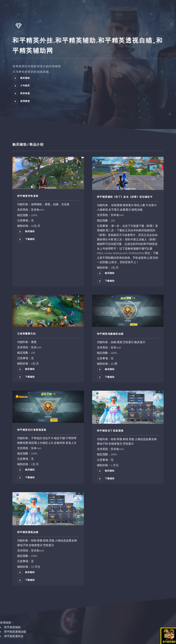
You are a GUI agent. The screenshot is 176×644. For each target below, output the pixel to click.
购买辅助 (25, 78)
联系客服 (25, 93)
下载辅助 (30, 239)
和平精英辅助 (12, 627)
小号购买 (25, 86)
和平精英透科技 (14, 636)
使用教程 (25, 101)
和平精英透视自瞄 (15, 632)
